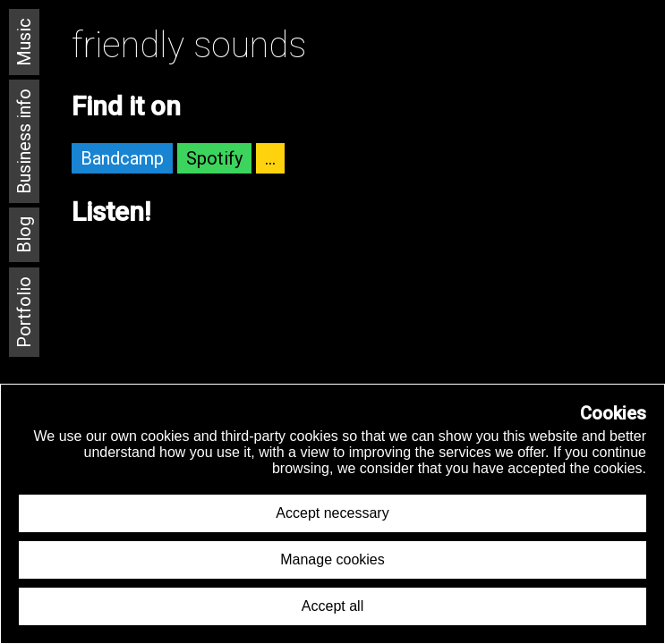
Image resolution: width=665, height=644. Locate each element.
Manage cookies (332, 559)
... (270, 158)
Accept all (332, 606)
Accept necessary (332, 513)
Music (24, 42)
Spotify (214, 158)
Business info (24, 141)
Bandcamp (122, 158)
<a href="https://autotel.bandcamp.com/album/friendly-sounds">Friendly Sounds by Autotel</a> (359, 303)
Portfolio (24, 312)
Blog (24, 235)
